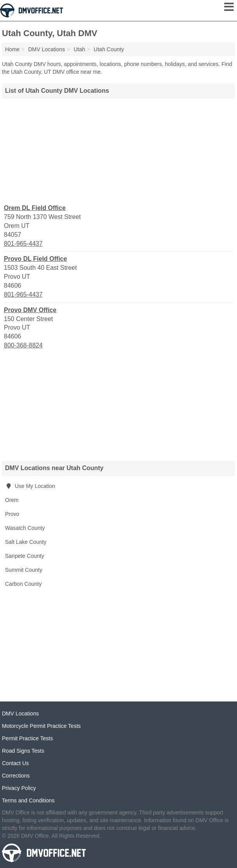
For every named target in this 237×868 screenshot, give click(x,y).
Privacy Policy (19, 788)
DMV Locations (20, 713)
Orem (12, 500)
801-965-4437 (23, 244)
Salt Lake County (26, 542)
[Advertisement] (118, 150)
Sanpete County (24, 556)
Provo (12, 514)
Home (12, 49)
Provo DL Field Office (35, 259)
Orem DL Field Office (35, 208)
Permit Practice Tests (27, 738)
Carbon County (23, 584)
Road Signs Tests (23, 751)
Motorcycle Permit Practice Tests (41, 726)
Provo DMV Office (30, 310)
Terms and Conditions (28, 800)
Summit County (24, 570)
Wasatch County (25, 528)
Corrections (16, 776)
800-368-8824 (23, 345)
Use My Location (30, 486)
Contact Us (15, 763)
